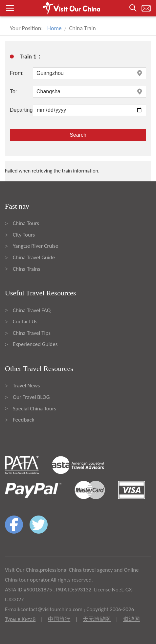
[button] (78, 8)
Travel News (26, 386)
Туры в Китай (20, 619)
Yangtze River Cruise (35, 246)
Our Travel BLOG (31, 397)
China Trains (26, 269)
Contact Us (25, 322)
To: (13, 92)
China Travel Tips (32, 333)
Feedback (23, 420)
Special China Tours (34, 409)
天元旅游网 (97, 619)
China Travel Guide (34, 257)
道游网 (132, 619)
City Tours (24, 235)
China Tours (26, 223)
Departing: (21, 110)
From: (17, 73)
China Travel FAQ (32, 310)
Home (55, 28)
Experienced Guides (35, 344)
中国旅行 (59, 619)
